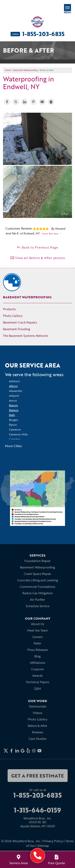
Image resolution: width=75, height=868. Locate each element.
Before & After (38, 726)
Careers (37, 637)
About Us (38, 624)
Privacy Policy (53, 841)
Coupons (37, 669)
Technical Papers (38, 682)
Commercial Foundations (38, 587)
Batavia (14, 410)
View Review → (52, 233)
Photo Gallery (13, 316)
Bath (12, 415)
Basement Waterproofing (27, 297)
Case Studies (37, 739)
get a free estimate (37, 776)
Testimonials (38, 706)
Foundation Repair (37, 561)
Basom (13, 405)
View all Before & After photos (38, 258)
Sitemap (43, 846)
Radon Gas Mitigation (37, 593)
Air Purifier (37, 599)
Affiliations (38, 663)
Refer (37, 643)
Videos (38, 713)
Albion (13, 386)
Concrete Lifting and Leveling (38, 580)
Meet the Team (37, 630)
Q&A (37, 688)
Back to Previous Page (37, 247)
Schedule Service (38, 606)
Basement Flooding (16, 329)
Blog (37, 656)
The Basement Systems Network (25, 336)
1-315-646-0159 (37, 810)
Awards (38, 675)
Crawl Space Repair (37, 574)
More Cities (13, 446)
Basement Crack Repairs (20, 322)
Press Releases (38, 650)
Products (9, 309)
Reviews (38, 732)
